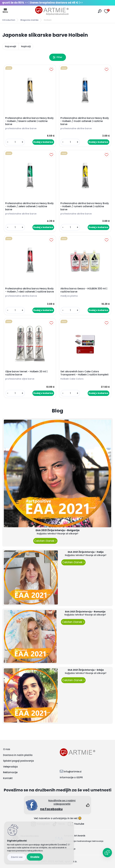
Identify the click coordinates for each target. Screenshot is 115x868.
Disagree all (17, 857)
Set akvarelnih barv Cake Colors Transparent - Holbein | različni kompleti (84, 373)
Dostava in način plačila (18, 755)
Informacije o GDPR (71, 777)
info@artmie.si (73, 772)
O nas (7, 749)
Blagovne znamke (29, 20)
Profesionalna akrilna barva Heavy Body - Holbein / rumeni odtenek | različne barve (85, 206)
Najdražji (26, 46)
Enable (35, 857)
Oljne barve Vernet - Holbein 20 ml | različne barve (26, 373)
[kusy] (15, 142)
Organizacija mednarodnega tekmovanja (84, 841)
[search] (100, 11)
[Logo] (52, 11)
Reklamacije (10, 772)
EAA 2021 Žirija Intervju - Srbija (86, 670)
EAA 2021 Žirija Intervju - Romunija (85, 612)
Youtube (76, 824)
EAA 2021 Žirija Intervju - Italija (86, 552)
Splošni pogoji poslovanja (18, 761)
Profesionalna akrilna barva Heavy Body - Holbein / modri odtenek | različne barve (85, 121)
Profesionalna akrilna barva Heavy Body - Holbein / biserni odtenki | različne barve (29, 121)
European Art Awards (75, 836)
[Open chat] (107, 853)
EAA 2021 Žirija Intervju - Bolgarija (58, 530)
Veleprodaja (10, 767)
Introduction (9, 20)
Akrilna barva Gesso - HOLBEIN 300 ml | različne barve (84, 290)
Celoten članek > (45, 541)
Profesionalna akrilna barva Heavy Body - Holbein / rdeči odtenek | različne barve (30, 290)
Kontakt (8, 778)
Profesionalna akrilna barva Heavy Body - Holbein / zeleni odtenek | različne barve (29, 206)
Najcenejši (10, 46)
